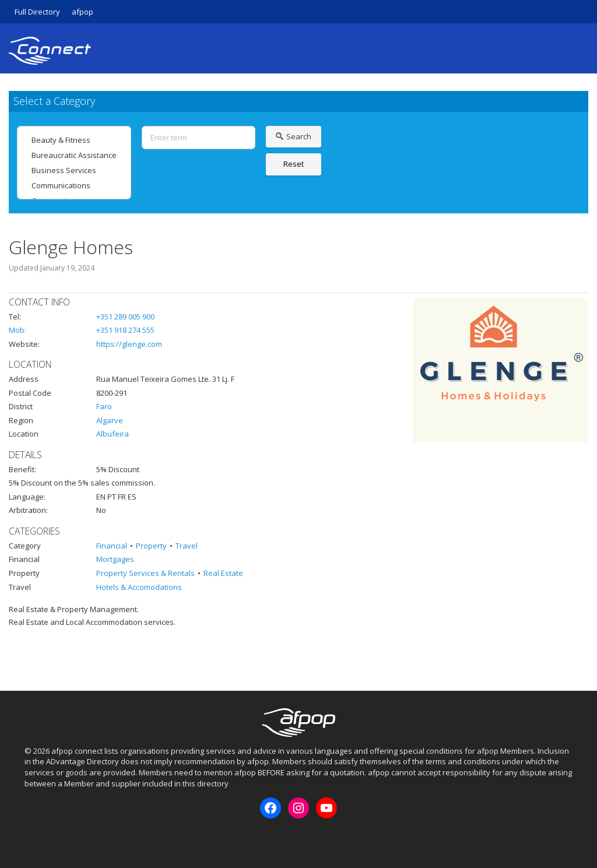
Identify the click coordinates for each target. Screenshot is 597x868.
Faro (104, 406)
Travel (187, 546)
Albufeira (113, 434)
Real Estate (223, 573)
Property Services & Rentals (145, 573)
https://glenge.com (129, 344)
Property (151, 546)
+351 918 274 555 (125, 330)
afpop (82, 12)
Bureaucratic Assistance (74, 155)
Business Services (74, 170)
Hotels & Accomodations (139, 587)
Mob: (17, 330)
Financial (112, 546)
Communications (74, 185)
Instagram (52, 838)
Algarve (110, 420)
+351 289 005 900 (125, 317)
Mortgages (115, 559)
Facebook (33, 838)
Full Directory (37, 12)
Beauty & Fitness (74, 140)
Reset (294, 164)
